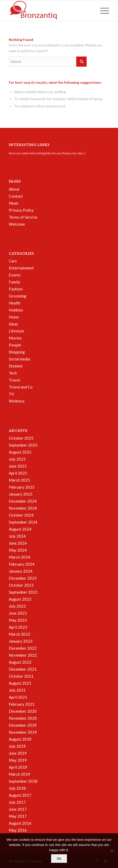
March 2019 (19, 774)
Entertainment (21, 268)
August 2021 (20, 683)
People (15, 345)
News (14, 203)
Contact (16, 196)
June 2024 (18, 543)
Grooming (18, 296)
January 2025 (21, 494)
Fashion (16, 289)
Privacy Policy (21, 210)
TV (11, 394)
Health (15, 303)
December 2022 (23, 648)
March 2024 (19, 557)
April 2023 (18, 627)
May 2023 (18, 620)
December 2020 (23, 711)
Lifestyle (16, 331)
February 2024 (22, 564)
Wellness (17, 401)
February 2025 (22, 487)
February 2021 (22, 704)
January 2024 (21, 571)
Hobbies (16, 310)
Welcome (17, 224)
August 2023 (20, 599)
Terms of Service (23, 217)
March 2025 (19, 480)
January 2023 (21, 641)
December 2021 (23, 669)
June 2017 (18, 809)
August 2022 (20, 662)
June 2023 (18, 613)
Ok (59, 859)
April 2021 (18, 697)
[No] (112, 851)
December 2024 (23, 501)
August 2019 (20, 739)
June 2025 (18, 466)
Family (15, 282)
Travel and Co (21, 387)
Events (15, 275)
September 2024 (23, 522)
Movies (15, 338)
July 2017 (17, 802)
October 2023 (21, 585)
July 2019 (17, 746)
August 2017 (20, 795)
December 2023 (23, 578)
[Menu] (102, 11)
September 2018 (23, 781)
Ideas (13, 324)
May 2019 (18, 760)
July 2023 (17, 606)
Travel (14, 380)
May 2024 (18, 550)
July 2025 (17, 459)
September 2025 (23, 445)
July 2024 (17, 536)
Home (14, 317)
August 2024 (20, 529)
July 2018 (17, 788)
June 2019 (18, 753)
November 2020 (23, 718)
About (14, 189)
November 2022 (23, 655)
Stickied (16, 366)
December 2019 (23, 725)
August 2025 (20, 452)
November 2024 (23, 508)
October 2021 (21, 676)
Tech (13, 373)
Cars (13, 261)
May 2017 (18, 816)
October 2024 (21, 515)
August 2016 (20, 823)
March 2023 (19, 634)
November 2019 (23, 732)
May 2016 (18, 830)
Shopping (17, 352)
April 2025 (18, 473)
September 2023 (23, 592)
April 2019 (18, 767)
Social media (19, 359)
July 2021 (17, 690)
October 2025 (21, 438)
